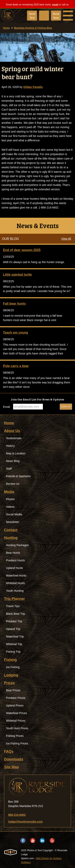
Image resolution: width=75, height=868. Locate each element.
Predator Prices (16, 698)
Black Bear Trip (15, 614)
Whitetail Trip (14, 644)
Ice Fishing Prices (17, 743)
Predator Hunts (15, 560)
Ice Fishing (13, 667)
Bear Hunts (13, 553)
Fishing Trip (13, 652)
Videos (10, 507)
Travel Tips (13, 606)
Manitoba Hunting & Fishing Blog (33, 28)
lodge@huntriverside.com (25, 822)
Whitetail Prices (16, 721)
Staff (9, 469)
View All (66, 239)
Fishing (10, 660)
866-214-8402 (17, 815)
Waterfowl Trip (15, 637)
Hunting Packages (17, 545)
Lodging (11, 675)
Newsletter (13, 522)
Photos (10, 499)
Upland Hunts (14, 568)
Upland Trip (13, 629)
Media (9, 492)
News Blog (13, 461)
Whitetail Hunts (15, 583)
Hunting (11, 538)
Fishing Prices (15, 736)
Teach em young (15, 333)
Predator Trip (14, 621)
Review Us (13, 484)
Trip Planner (14, 599)
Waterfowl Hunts (16, 576)
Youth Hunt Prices (17, 728)
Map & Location (16, 453)
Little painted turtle (17, 275)
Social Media (14, 514)
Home (6, 28)
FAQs (9, 751)
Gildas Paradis (33, 87)
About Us (12, 431)
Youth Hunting (15, 591)
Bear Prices (13, 690)
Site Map (11, 767)
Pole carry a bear (16, 366)
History (10, 446)
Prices (9, 683)
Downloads (14, 759)
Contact (11, 530)
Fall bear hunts (14, 304)
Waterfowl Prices (16, 713)
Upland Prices (15, 705)
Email (6, 407)
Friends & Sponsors (18, 476)
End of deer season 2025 (22, 250)
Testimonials (14, 438)
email (55, 5)
